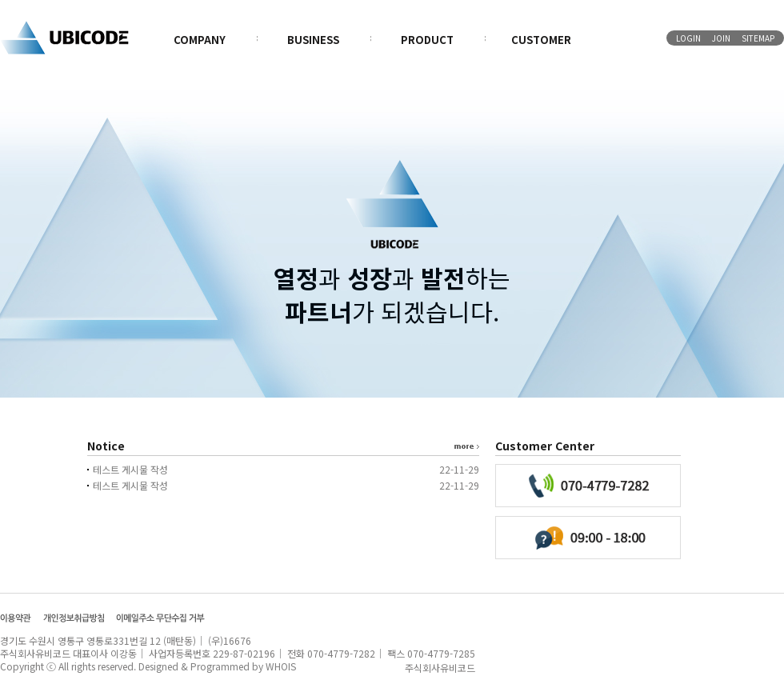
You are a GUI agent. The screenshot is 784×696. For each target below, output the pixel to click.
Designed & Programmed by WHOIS (217, 666)
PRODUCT (427, 40)
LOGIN (688, 38)
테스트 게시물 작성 (130, 469)
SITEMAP (758, 38)
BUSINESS (313, 40)
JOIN (721, 38)
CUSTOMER (541, 40)
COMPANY (200, 40)
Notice (106, 446)
